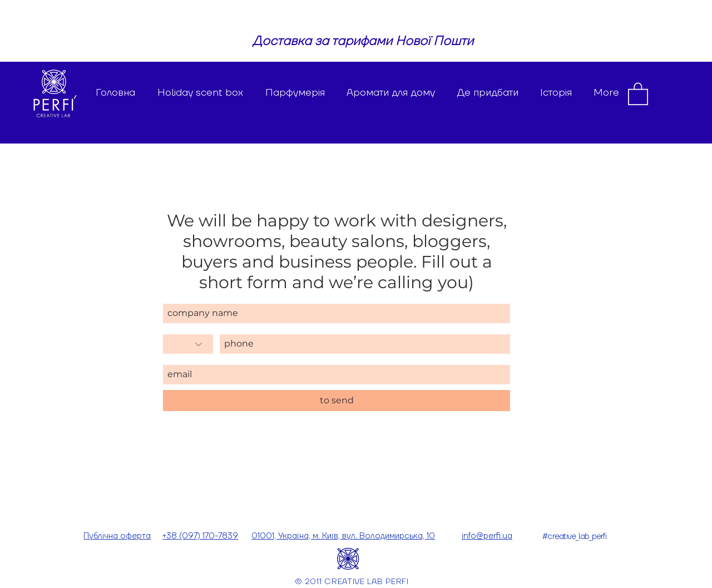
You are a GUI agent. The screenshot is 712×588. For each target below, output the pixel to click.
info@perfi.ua (487, 536)
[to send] (337, 401)
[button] (638, 93)
